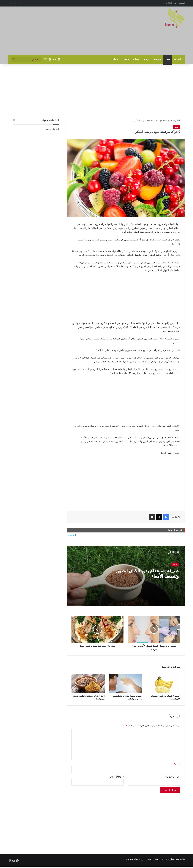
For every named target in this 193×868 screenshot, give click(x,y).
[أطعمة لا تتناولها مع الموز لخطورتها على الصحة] (163, 684)
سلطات (115, 59)
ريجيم (146, 59)
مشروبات (157, 59)
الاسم (177, 764)
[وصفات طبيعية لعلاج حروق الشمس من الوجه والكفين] (126, 684)
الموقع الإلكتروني (117, 776)
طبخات (136, 59)
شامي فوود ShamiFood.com (138, 859)
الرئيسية (178, 59)
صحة (168, 59)
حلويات (126, 59)
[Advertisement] (66, 31)
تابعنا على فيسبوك (52, 129)
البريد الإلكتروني (173, 776)
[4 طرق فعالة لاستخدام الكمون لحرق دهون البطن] (88, 684)
